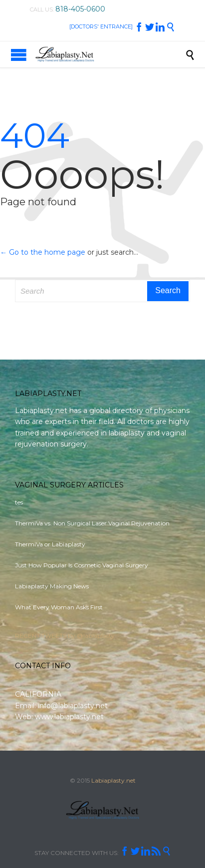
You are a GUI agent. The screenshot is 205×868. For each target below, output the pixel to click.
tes (19, 502)
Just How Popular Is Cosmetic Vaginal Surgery (82, 565)
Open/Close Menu (19, 55)
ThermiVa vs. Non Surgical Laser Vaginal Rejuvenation (92, 523)
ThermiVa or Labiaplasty (50, 544)
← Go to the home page (43, 252)
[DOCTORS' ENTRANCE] (101, 26)
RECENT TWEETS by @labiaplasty (65, 636)
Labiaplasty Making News (52, 586)
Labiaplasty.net (113, 780)
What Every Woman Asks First (59, 607)
